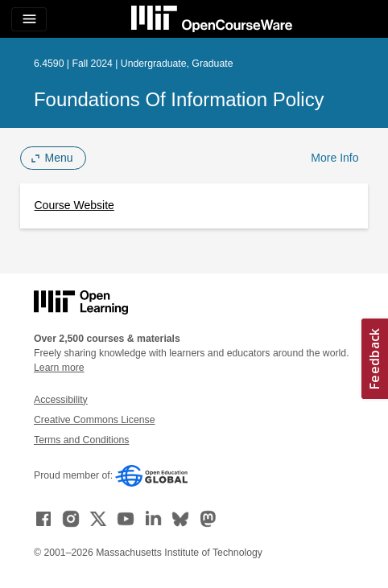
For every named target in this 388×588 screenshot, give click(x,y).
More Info (334, 158)
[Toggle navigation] (29, 19)
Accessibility (61, 400)
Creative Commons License (94, 420)
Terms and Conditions (81, 440)
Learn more (59, 368)
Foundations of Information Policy (179, 99)
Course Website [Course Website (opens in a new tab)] (74, 205)
